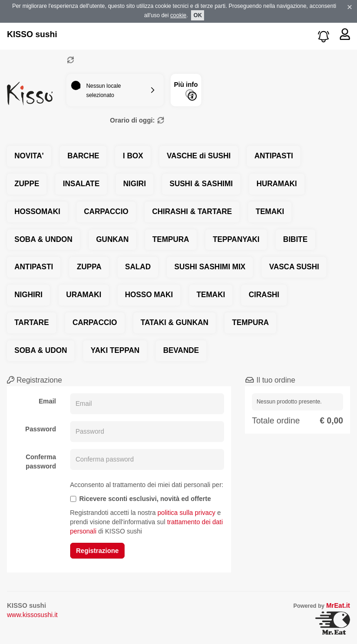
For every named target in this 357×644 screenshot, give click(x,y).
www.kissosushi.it (32, 615)
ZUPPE (27, 184)
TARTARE (32, 322)
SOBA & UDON (41, 350)
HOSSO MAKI (149, 295)
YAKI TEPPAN (115, 350)
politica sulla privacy (187, 513)
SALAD (138, 267)
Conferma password (41, 462)
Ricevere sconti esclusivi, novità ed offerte (141, 499)
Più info (186, 91)
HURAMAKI (277, 184)
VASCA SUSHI (294, 267)
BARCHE (83, 156)
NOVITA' (29, 156)
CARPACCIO (106, 211)
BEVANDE (181, 350)
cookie (178, 15)
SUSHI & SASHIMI (201, 184)
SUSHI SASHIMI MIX (210, 267)
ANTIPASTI (274, 156)
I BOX (133, 156)
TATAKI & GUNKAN (175, 322)
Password (40, 429)
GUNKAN (112, 239)
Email (47, 401)
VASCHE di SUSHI (199, 156)
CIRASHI (264, 295)
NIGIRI (135, 184)
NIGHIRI (28, 295)
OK (198, 15)
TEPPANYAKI (236, 239)
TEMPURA (171, 239)
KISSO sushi (32, 34)
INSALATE (81, 184)
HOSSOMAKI (37, 211)
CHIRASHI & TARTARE (192, 211)
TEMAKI (270, 211)
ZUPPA (89, 267)
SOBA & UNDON (43, 239)
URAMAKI (84, 295)
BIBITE (295, 239)
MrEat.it (338, 605)
